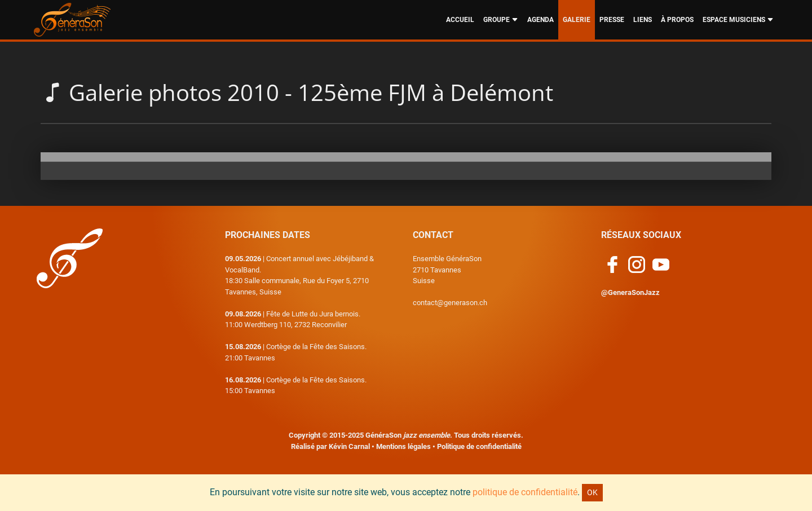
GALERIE (577, 20)
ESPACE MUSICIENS (738, 20)
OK (592, 492)
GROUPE (501, 20)
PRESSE (612, 20)
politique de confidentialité (525, 492)
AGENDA (540, 20)
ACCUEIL (460, 20)
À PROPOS (677, 20)
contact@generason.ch (450, 303)
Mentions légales (403, 446)
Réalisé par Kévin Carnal (330, 446)
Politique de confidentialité (479, 446)
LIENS (643, 20)
